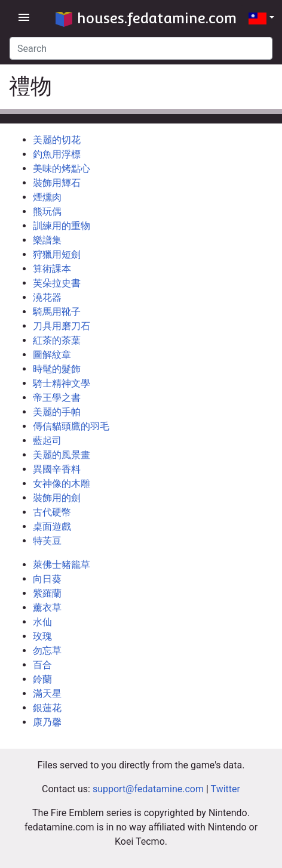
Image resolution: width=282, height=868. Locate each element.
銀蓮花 (47, 708)
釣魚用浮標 (57, 154)
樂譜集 (47, 240)
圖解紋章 (52, 355)
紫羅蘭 (47, 593)
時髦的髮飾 (57, 369)
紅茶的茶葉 (57, 340)
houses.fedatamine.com (146, 18)
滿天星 (47, 694)
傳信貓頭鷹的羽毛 (71, 426)
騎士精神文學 (62, 383)
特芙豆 (47, 541)
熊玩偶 (47, 211)
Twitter (226, 789)
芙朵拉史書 (57, 283)
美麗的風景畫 (62, 455)
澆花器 (47, 297)
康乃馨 (47, 722)
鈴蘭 (42, 679)
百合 (42, 665)
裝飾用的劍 (57, 498)
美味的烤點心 (62, 169)
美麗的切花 (57, 140)
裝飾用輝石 (57, 183)
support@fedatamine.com (148, 789)
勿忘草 (47, 651)
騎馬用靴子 (57, 312)
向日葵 (47, 579)
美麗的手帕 (57, 412)
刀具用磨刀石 (62, 326)
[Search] (141, 48)
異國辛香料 (57, 469)
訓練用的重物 (62, 226)
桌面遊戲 (52, 526)
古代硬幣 (52, 512)
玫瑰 (42, 636)
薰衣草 (47, 608)
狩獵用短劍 (57, 254)
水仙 (42, 622)
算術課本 (52, 269)
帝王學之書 (57, 398)
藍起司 (47, 441)
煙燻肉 (47, 197)
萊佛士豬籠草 (62, 565)
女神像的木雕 (62, 484)
